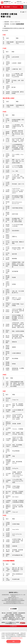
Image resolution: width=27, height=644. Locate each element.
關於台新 (4, 613)
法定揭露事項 (5, 618)
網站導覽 (15, 613)
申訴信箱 (23, 618)
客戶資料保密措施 (19, 616)
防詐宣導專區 (9, 613)
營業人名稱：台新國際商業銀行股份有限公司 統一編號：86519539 (14, 620)
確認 (14, 641)
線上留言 (18, 618)
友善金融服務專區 (22, 613)
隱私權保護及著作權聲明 (17, 638)
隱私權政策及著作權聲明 (9, 616)
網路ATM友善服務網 (10, 615)
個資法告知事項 (18, 615)
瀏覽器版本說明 (12, 618)
